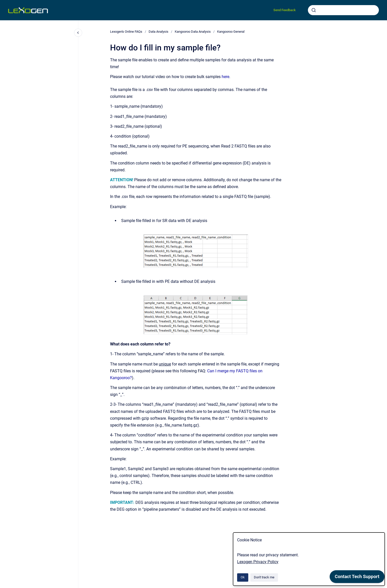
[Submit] (314, 10)
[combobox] (343, 10)
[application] (357, 578)
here (225, 77)
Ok (243, 577)
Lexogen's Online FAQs (126, 32)
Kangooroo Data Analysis (193, 32)
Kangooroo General (231, 32)
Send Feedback (285, 10)
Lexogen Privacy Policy (258, 562)
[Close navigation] (78, 33)
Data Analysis (159, 32)
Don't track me (264, 577)
